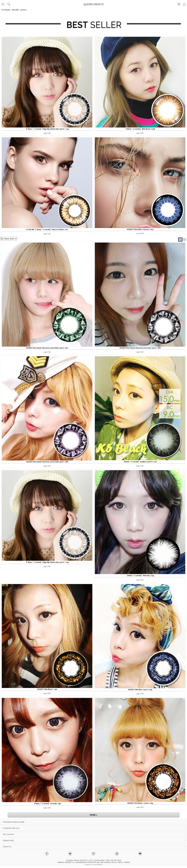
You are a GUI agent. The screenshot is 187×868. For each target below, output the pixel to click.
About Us (7, 847)
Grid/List (183, 240)
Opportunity (8, 840)
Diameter (15, 10)
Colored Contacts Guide (14, 822)
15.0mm (23, 10)
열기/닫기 (184, 15)
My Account (8, 834)
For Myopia (6, 10)
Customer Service (11, 828)
